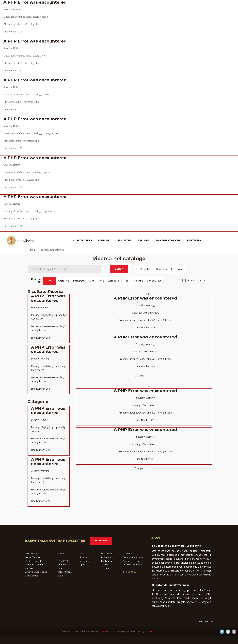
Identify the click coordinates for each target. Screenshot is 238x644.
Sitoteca (105, 568)
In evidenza (86, 561)
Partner (29, 568)
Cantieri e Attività (34, 561)
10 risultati (145, 269)
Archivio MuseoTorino (36, 572)
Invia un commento (133, 565)
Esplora (144, 241)
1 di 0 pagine (144, 335)
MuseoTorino (82, 241)
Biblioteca (106, 557)
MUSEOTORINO (33, 554)
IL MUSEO (63, 554)
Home (31, 250)
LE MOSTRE (63, 561)
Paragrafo (79, 281)
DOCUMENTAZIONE (111, 554)
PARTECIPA (128, 554)
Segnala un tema (132, 561)
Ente (101, 281)
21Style (149, 631)
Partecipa (194, 241)
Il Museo (104, 241)
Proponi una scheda (133, 557)
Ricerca (83, 557)
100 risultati (177, 269)
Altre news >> (206, 622)
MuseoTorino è (33, 557)
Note (91, 281)
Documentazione (168, 241)
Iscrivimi (101, 541)
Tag (126, 281)
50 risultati (161, 269)
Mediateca (107, 561)
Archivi (105, 565)
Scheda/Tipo (154, 281)
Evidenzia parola (196, 280)
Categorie (114, 281)
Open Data (85, 565)
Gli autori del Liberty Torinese (171, 585)
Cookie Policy (130, 572)
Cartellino (64, 281)
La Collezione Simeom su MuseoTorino (176, 546)
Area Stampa (32, 576)
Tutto (50, 281)
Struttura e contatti (35, 565)
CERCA (119, 269)
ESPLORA (84, 554)
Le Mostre (124, 241)
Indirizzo (138, 281)
